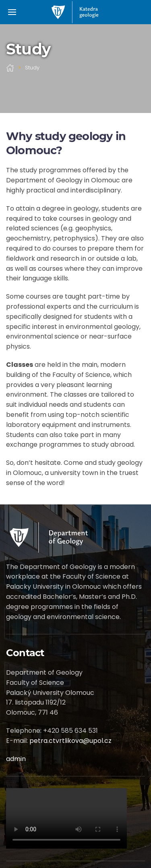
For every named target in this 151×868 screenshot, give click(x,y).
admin (16, 759)
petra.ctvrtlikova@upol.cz (70, 741)
